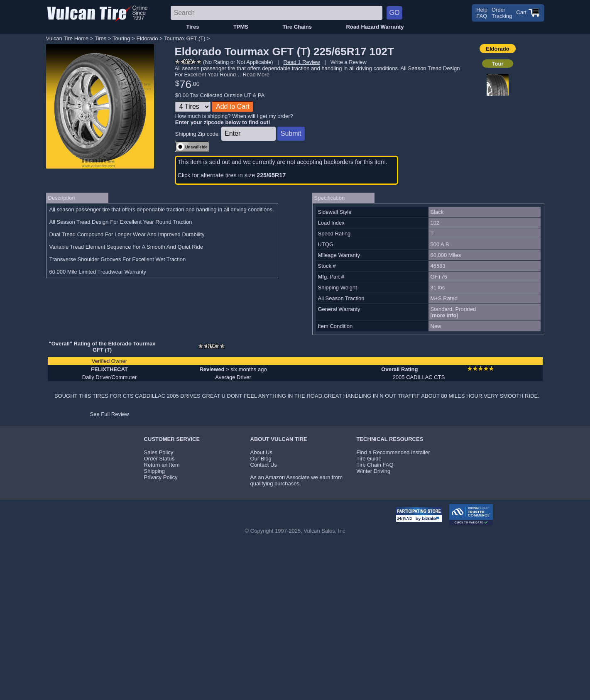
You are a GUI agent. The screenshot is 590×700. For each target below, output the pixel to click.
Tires (193, 27)
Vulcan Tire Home (67, 38)
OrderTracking (502, 13)
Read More (256, 75)
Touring (121, 38)
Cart (528, 12)
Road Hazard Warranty (375, 27)
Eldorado (147, 38)
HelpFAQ (482, 13)
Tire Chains (297, 27)
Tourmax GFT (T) (185, 38)
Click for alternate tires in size (232, 175)
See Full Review (110, 414)
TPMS (241, 27)
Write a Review (349, 62)
